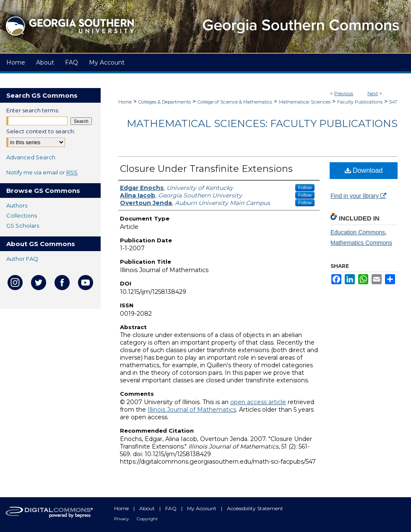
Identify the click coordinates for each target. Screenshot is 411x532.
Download (364, 170)
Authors (17, 205)
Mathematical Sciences (305, 102)
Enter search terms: (33, 110)
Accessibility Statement (255, 508)
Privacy (122, 519)
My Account (202, 508)
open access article (258, 402)
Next (373, 93)
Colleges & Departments (165, 102)
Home (125, 102)
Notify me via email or (42, 172)
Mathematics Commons (361, 243)
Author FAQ (22, 259)
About (148, 508)
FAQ (172, 508)
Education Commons (358, 232)
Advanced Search (31, 157)
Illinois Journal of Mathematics (192, 410)
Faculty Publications (360, 102)
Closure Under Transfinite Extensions (206, 169)
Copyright (147, 519)
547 (393, 102)
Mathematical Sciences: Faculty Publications (262, 123)
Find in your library (358, 196)
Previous (344, 93)
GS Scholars (23, 226)
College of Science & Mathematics (235, 102)
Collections (22, 215)
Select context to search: (41, 131)
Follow (305, 187)
